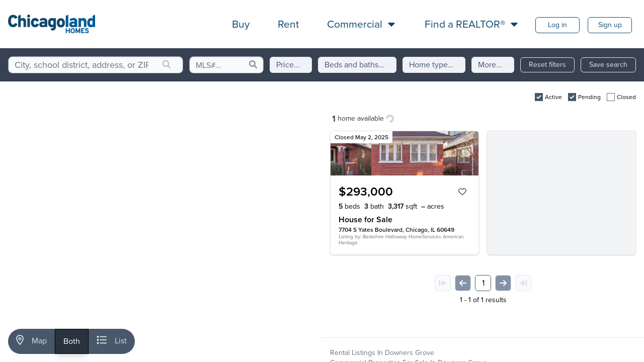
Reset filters (547, 65)
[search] (167, 65)
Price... (288, 65)
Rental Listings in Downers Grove (382, 353)
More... (490, 65)
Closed (626, 97)
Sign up (610, 25)
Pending (589, 97)
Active (553, 97)
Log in (557, 25)
